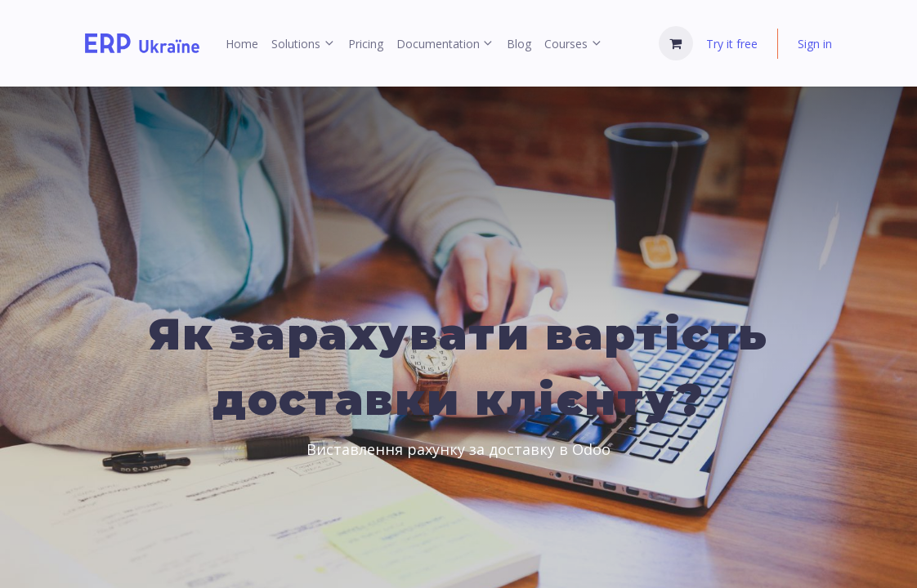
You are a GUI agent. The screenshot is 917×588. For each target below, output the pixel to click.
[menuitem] (242, 44)
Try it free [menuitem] (732, 44)
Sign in (815, 44)
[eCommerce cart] (676, 43)
